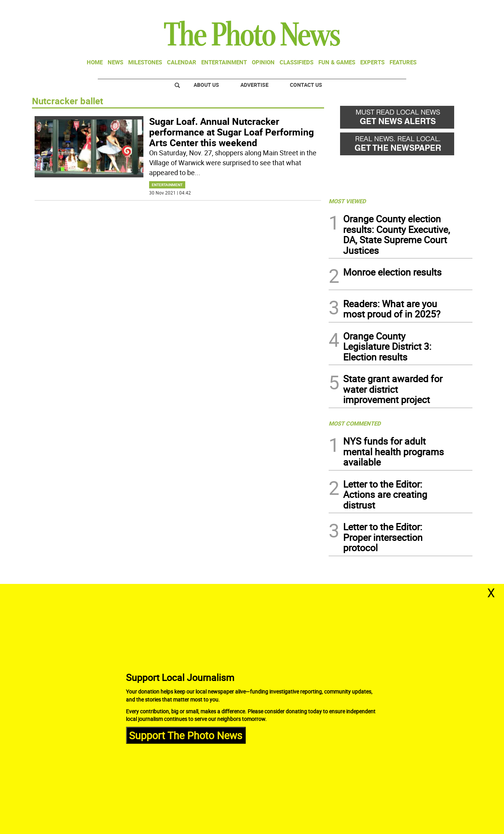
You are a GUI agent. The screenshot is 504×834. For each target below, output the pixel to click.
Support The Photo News (186, 735)
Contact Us (306, 85)
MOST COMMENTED (355, 423)
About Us (206, 85)
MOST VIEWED (347, 201)
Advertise (254, 85)
